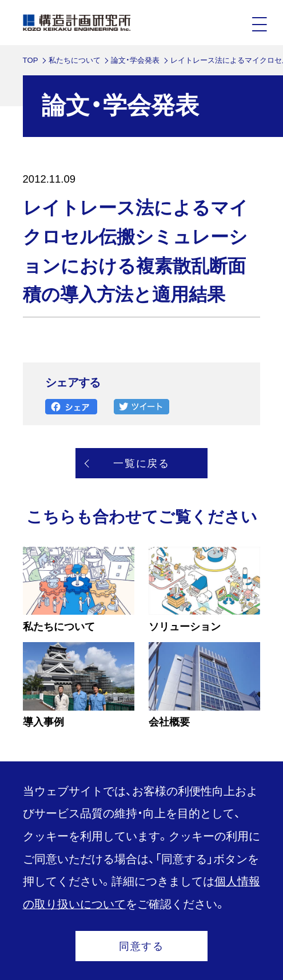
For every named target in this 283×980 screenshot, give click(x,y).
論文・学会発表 (135, 60)
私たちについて (75, 60)
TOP (31, 60)
